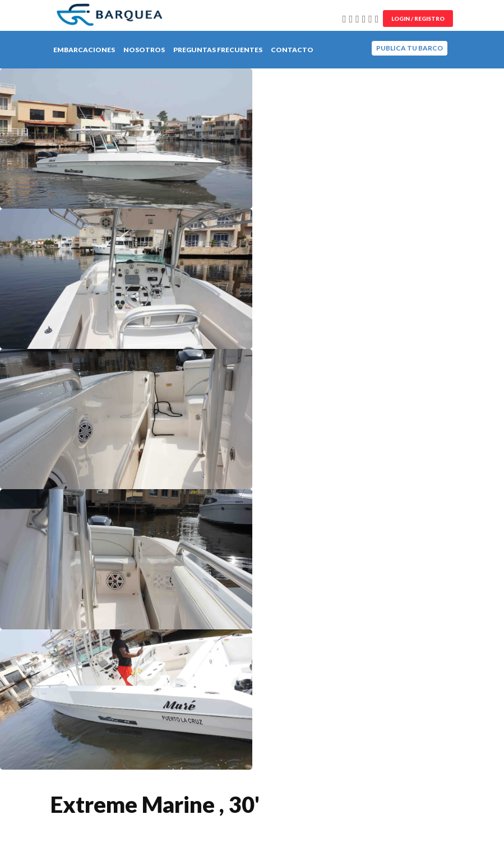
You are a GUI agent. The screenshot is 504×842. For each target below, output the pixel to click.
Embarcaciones (84, 50)
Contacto (292, 50)
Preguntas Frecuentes (218, 50)
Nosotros (144, 50)
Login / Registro (418, 19)
